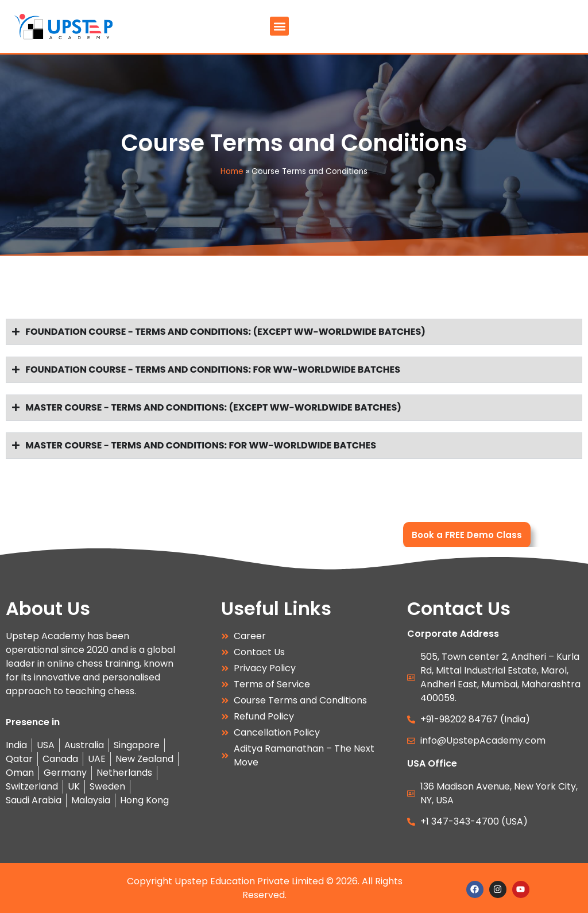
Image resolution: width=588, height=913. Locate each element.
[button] (279, 26)
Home (232, 171)
